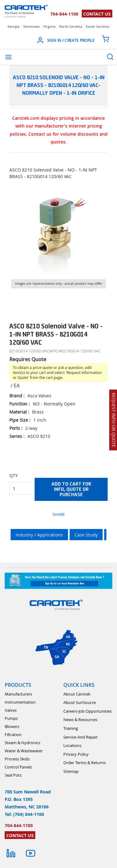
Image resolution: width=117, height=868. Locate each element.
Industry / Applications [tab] (39, 535)
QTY (14, 475)
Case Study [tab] (86, 535)
